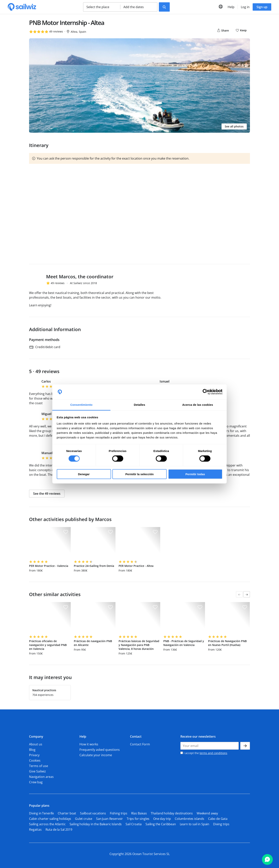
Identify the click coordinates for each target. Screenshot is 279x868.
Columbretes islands (189, 819)
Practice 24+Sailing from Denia (94, 566)
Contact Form (140, 744)
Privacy (34, 755)
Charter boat (67, 813)
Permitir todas (195, 474)
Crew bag (36, 782)
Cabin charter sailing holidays (50, 819)
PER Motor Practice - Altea (136, 566)
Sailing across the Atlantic (47, 824)
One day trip (162, 819)
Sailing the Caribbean (161, 824)
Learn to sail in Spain (195, 824)
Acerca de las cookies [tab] (198, 405)
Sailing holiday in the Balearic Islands (96, 824)
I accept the (204, 753)
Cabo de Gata (218, 819)
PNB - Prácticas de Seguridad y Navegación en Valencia (184, 643)
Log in (245, 7)
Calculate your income (96, 755)
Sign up (262, 7)
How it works (89, 744)
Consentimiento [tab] (81, 405)
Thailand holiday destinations (172, 813)
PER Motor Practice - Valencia (49, 566)
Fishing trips (119, 813)
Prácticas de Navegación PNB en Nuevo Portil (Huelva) (227, 643)
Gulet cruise (84, 819)
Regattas (35, 830)
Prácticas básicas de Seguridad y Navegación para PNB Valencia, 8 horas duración (139, 645)
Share (223, 30)
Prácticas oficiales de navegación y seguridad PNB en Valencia (48, 645)
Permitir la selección (139, 474)
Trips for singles (138, 819)
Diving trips (221, 824)
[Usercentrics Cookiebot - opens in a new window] (205, 392)
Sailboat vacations (93, 813)
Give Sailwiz (37, 771)
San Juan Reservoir (109, 819)
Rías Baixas (139, 813)
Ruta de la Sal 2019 (59, 830)
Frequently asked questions (100, 750)
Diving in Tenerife (41, 813)
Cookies (35, 760)
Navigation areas (41, 777)
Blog (32, 750)
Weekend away (207, 813)
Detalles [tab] (139, 405)
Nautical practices (44, 690)
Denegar (84, 474)
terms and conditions (213, 753)
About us (36, 744)
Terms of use (39, 766)
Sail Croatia (134, 824)
